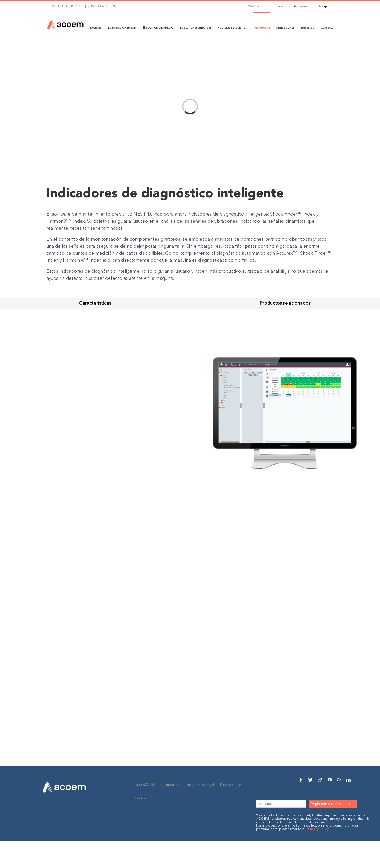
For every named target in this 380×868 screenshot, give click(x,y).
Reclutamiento (171, 784)
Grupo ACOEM (143, 784)
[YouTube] (330, 780)
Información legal (201, 784)
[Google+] (339, 780)
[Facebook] (301, 780)
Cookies (141, 798)
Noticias (255, 6)
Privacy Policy (230, 784)
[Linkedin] (348, 780)
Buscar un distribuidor (290, 6)
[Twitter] (310, 780)
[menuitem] (64, 7)
